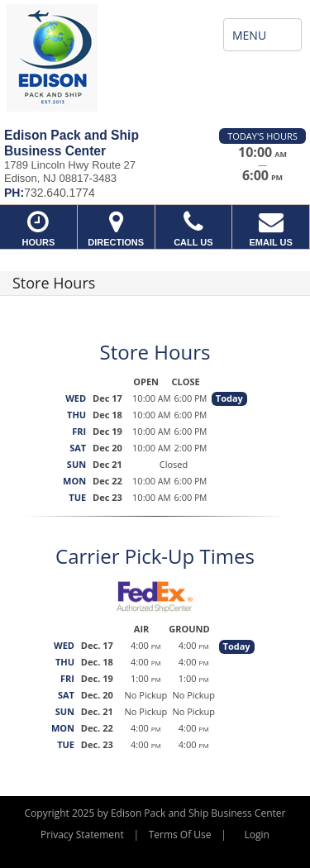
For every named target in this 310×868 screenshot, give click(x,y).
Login (257, 835)
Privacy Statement (82, 835)
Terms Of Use (180, 835)
